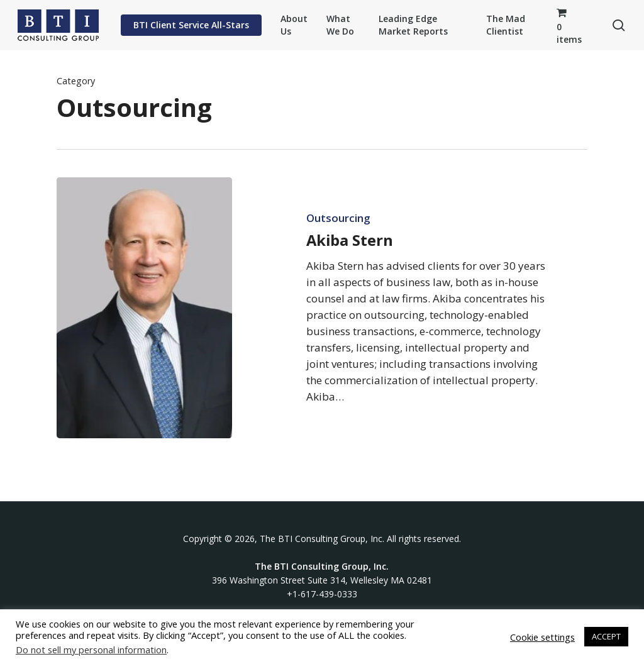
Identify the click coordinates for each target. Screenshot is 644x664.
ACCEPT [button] (606, 636)
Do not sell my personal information (91, 650)
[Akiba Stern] (144, 308)
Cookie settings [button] (542, 637)
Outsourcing (338, 218)
